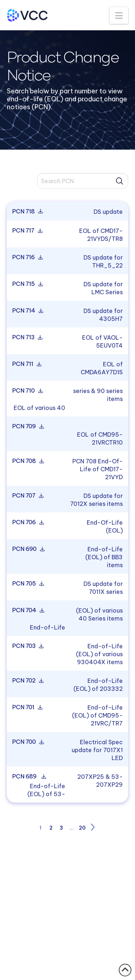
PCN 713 (27, 337)
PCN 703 (27, 646)
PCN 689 (28, 777)
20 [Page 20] (82, 828)
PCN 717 (27, 231)
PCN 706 (28, 522)
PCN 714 (27, 311)
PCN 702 (27, 681)
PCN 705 (28, 584)
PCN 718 (27, 212)
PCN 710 (27, 391)
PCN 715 (27, 284)
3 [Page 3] (61, 828)
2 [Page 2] (51, 828)
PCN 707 (27, 496)
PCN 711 (26, 364)
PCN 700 (28, 742)
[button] (119, 16)
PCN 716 (27, 257)
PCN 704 (28, 610)
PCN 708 (28, 461)
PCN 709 (28, 427)
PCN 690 (28, 549)
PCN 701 (27, 707)
